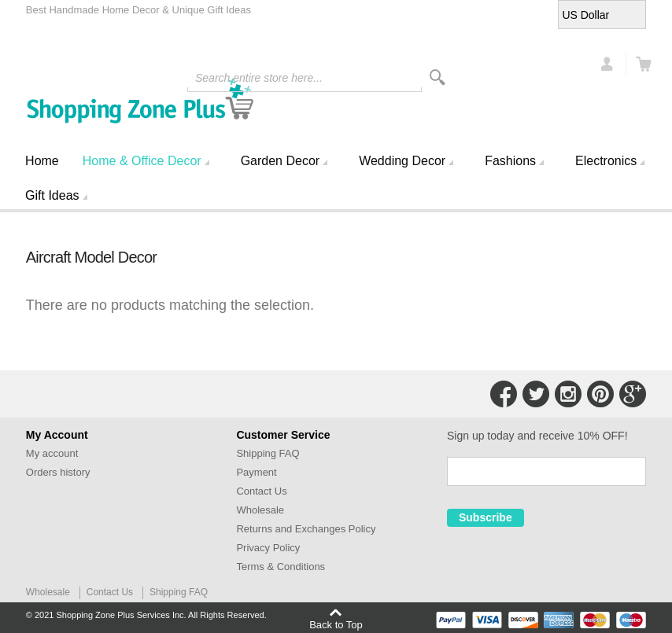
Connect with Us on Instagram (568, 394)
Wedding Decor (402, 161)
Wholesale (260, 510)
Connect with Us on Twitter (536, 394)
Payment (256, 472)
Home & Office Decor (142, 161)
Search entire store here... (259, 78)
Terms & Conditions (281, 567)
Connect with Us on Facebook (504, 394)
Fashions (510, 161)
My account (52, 453)
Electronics (606, 161)
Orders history (58, 472)
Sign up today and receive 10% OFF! (537, 436)
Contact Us (261, 491)
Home (42, 161)
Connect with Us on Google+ (633, 394)
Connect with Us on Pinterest (600, 394)
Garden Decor (281, 161)
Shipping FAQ (268, 453)
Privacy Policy (268, 548)
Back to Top (336, 624)
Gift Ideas (52, 195)
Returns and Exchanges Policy (306, 529)
